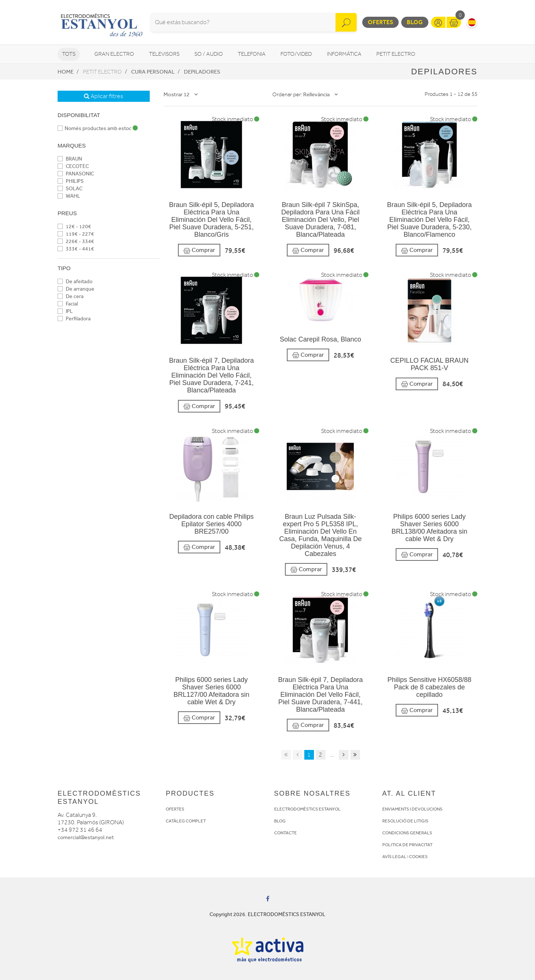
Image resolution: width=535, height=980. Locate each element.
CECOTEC (73, 166)
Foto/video (296, 54)
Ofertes (380, 22)
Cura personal (153, 72)
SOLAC (70, 189)
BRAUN (70, 159)
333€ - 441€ (76, 249)
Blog (415, 22)
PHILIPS (71, 181)
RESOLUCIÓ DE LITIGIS (405, 821)
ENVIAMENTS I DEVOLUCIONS (412, 809)
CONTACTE (286, 833)
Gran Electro (114, 54)
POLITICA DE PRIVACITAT (407, 845)
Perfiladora (74, 319)
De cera (71, 296)
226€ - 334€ (76, 241)
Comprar (199, 250)
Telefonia (252, 54)
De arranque (76, 289)
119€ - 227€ (76, 234)
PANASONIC (76, 174)
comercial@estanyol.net (86, 837)
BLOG (280, 821)
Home (66, 72)
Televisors (164, 54)
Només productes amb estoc (98, 128)
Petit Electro (396, 54)
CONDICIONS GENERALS (407, 833)
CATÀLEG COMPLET (186, 821)
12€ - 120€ (74, 227)
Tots (69, 54)
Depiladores (202, 72)
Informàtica (344, 54)
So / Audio (209, 54)
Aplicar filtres (103, 96)
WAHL (69, 196)
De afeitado (75, 282)
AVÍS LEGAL (394, 857)
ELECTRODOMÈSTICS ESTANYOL (307, 809)
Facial (68, 304)
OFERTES (175, 809)
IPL (65, 311)
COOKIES (418, 857)
